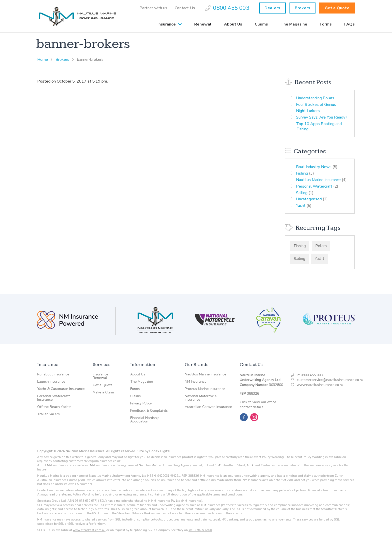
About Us (233, 24)
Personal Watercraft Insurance (53, 398)
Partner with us (153, 8)
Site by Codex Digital (154, 451)
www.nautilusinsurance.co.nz (320, 385)
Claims (261, 24)
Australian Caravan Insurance (208, 407)
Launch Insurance (51, 382)
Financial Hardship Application (145, 420)
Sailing (302, 193)
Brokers (302, 8)
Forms (326, 24)
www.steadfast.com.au (89, 530)
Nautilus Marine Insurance (318, 180)
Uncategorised (309, 199)
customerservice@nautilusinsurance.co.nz (330, 380)
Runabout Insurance (53, 374)
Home (43, 60)
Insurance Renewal (100, 376)
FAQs (349, 24)
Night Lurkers (308, 111)
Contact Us (185, 8)
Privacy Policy (141, 403)
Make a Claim (103, 392)
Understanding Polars (315, 98)
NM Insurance (196, 382)
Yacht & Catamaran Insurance (61, 389)
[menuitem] (153, 8)
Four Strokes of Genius (316, 105)
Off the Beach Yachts (54, 407)
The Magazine (294, 24)
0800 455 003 (227, 8)
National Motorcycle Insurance (201, 398)
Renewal (203, 24)
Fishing (302, 173)
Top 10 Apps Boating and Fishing (319, 126)
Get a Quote (337, 8)
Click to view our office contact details (258, 405)
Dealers (272, 8)
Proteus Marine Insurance (205, 389)
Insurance (167, 24)
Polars (321, 246)
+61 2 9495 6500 (200, 530)
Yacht (301, 206)
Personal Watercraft (314, 186)
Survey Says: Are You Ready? (322, 117)
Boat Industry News (314, 167)
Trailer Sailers (48, 414)
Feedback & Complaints (149, 411)
